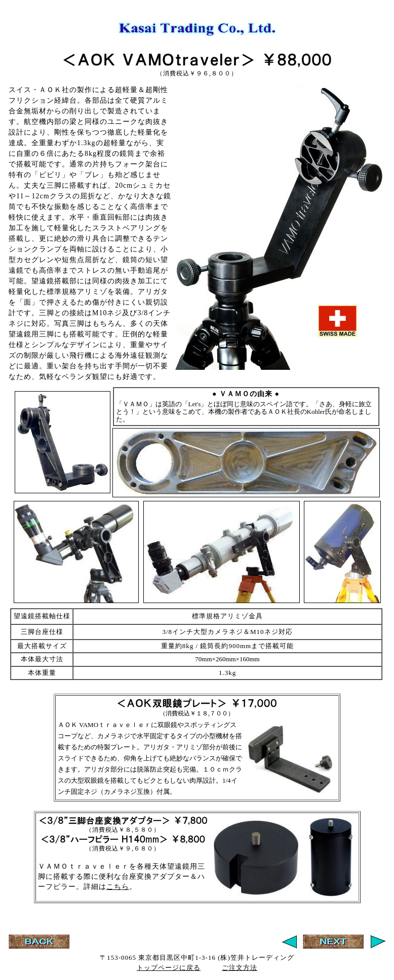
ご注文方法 (240, 968)
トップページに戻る (169, 968)
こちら (118, 887)
